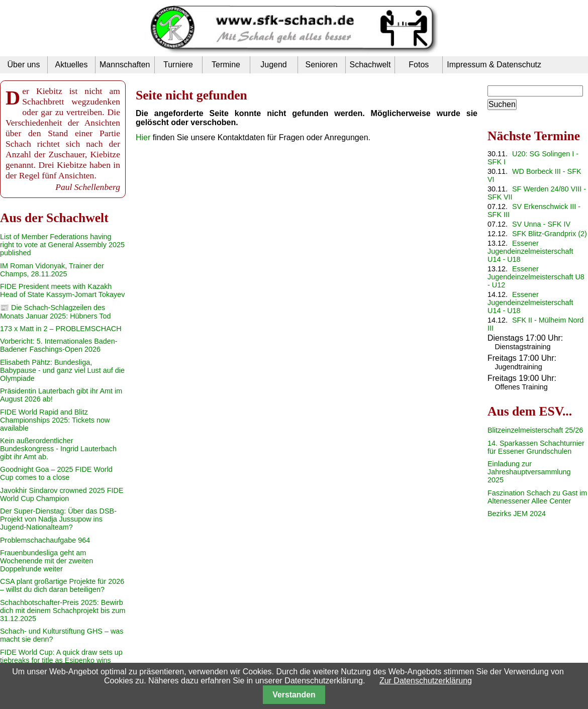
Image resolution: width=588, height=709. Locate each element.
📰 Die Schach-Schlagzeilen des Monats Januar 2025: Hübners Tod (56, 312)
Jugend (274, 65)
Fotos (419, 65)
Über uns (24, 65)
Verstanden (294, 695)
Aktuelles (72, 65)
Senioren (321, 65)
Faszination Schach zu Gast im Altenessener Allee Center (537, 497)
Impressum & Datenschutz (494, 65)
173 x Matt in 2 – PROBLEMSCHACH (61, 329)
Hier (143, 137)
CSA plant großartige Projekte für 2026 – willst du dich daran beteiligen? (62, 585)
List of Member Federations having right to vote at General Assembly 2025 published (62, 245)
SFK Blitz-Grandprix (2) (550, 234)
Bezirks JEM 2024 (517, 514)
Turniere (178, 65)
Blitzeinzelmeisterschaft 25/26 (535, 430)
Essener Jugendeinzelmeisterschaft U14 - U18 (530, 251)
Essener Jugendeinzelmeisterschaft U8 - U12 (536, 277)
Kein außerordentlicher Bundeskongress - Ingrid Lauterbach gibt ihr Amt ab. (58, 449)
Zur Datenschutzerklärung (426, 681)
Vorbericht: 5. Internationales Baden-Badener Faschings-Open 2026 (59, 345)
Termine (226, 65)
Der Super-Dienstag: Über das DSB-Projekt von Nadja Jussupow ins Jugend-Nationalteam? (58, 519)
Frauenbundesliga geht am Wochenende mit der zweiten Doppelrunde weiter (46, 561)
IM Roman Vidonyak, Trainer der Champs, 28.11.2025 (52, 270)
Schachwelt (370, 65)
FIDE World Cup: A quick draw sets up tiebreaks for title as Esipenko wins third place (61, 660)
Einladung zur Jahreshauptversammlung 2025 (529, 472)
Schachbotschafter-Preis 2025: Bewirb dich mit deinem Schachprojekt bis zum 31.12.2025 (63, 611)
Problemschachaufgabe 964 (45, 540)
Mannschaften (125, 65)
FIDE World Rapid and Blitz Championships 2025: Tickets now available (55, 420)
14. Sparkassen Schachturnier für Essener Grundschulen (536, 447)
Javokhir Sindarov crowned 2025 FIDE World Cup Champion (62, 494)
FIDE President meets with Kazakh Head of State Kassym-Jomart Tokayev (62, 290)
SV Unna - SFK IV (541, 224)
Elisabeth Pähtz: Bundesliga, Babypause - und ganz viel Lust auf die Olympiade (62, 370)
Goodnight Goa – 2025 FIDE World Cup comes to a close (56, 473)
